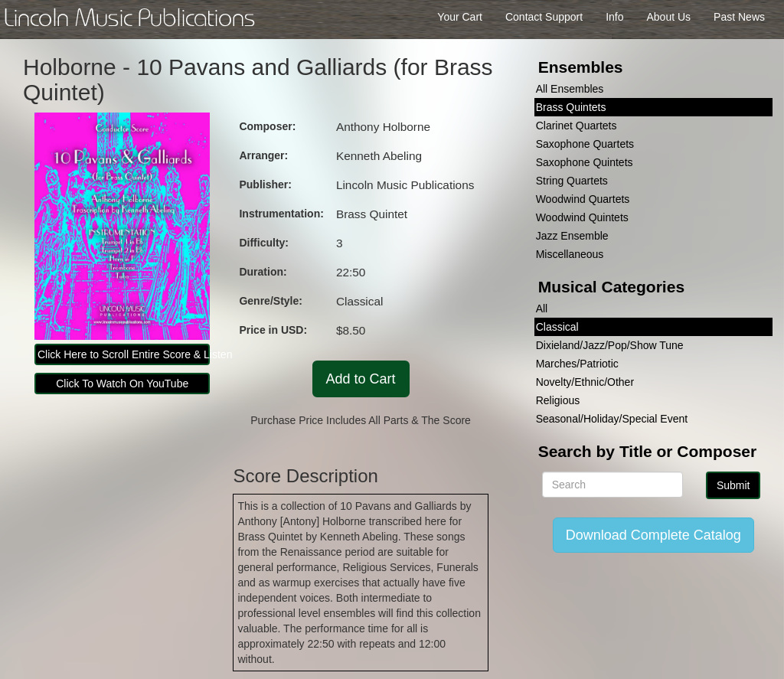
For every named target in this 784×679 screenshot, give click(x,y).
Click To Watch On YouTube (122, 384)
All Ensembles (570, 89)
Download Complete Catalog (653, 535)
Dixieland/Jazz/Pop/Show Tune (610, 345)
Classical (557, 327)
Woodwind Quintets (582, 217)
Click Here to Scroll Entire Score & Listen (124, 354)
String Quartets (572, 181)
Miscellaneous (570, 254)
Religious (558, 400)
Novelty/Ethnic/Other (585, 382)
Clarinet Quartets (577, 126)
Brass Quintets (571, 107)
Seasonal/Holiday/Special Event (612, 419)
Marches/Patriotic (577, 364)
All (542, 308)
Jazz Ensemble (572, 236)
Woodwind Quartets (583, 199)
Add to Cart (361, 379)
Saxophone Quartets (585, 144)
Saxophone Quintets (585, 162)
